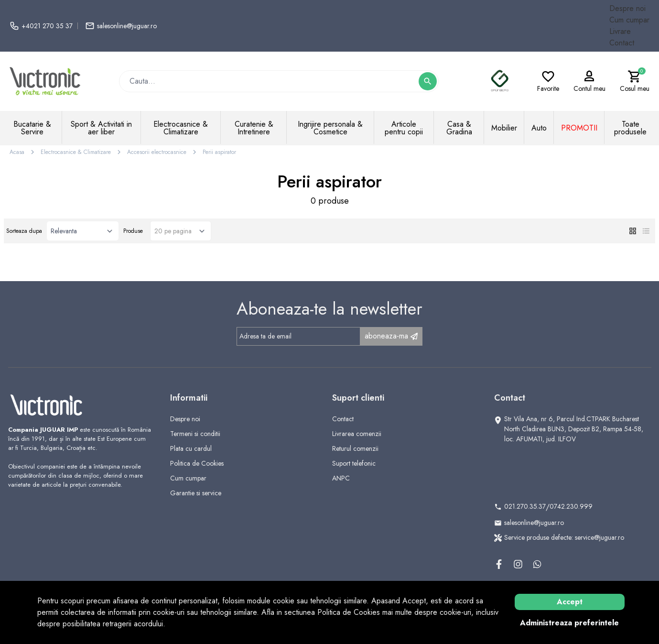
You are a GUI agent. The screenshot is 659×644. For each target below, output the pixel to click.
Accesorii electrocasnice (157, 152)
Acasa (17, 152)
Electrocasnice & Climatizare (76, 152)
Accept (570, 602)
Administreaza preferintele (569, 623)
